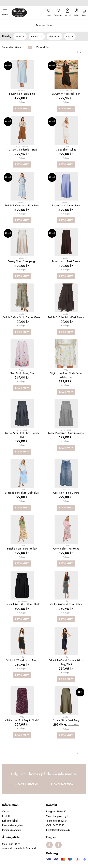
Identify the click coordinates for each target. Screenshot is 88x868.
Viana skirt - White (66, 150)
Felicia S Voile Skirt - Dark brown (66, 317)
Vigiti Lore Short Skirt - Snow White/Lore (66, 375)
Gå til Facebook (62, 784)
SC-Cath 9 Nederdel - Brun (22, 150)
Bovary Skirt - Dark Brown (66, 261)
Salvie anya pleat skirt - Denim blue (22, 435)
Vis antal (40, 47)
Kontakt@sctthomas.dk (58, 830)
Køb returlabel (10, 821)
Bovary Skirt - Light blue (22, 94)
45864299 (61, 821)
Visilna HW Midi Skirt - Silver (66, 605)
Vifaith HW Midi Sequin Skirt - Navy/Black (66, 662)
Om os (6, 812)
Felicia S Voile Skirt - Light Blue (22, 206)
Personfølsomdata (12, 830)
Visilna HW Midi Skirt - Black (22, 660)
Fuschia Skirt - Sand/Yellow (22, 549)
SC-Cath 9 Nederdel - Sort (66, 94)
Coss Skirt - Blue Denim (66, 493)
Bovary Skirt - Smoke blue (66, 206)
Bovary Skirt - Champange (22, 261)
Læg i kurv (22, 109)
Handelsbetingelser (13, 825)
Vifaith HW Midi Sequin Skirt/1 (22, 720)
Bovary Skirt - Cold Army (66, 720)
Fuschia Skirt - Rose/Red (66, 549)
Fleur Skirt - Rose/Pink (22, 373)
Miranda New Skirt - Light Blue (22, 493)
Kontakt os (8, 816)
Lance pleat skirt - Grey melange (66, 433)
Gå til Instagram (26, 784)
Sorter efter (8, 47)
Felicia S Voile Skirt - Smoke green (22, 317)
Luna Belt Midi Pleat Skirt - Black (22, 605)
